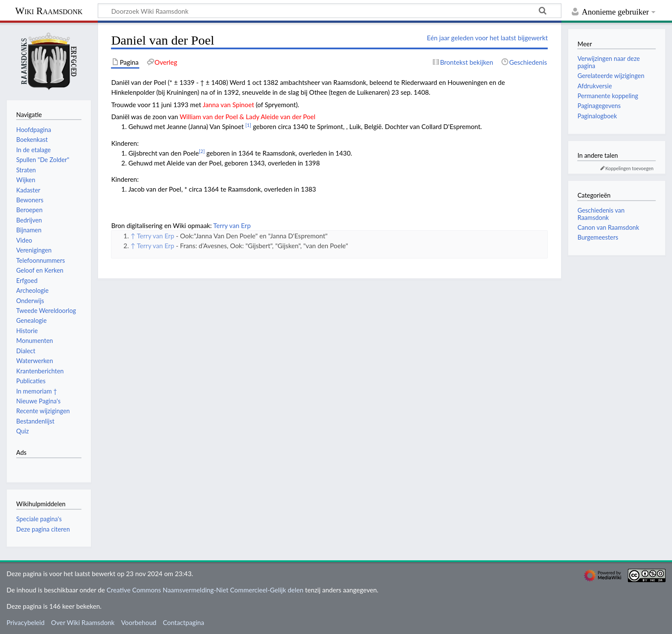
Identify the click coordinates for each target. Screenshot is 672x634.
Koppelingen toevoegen (630, 168)
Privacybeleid (25, 622)
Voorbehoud (138, 622)
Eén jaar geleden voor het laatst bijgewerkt (487, 38)
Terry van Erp (232, 225)
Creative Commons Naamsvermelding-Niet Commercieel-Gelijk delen (205, 590)
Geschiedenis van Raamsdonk (601, 214)
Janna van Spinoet (228, 105)
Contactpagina (183, 622)
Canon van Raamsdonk (608, 227)
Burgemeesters (598, 237)
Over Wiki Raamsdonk (83, 622)
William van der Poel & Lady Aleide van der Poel (247, 117)
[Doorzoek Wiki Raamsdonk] (330, 11)
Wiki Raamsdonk (49, 11)
